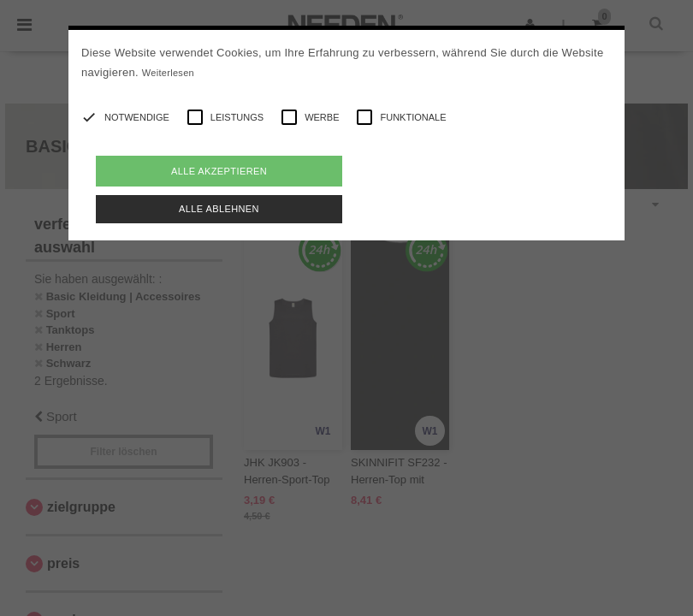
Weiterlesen (168, 73)
